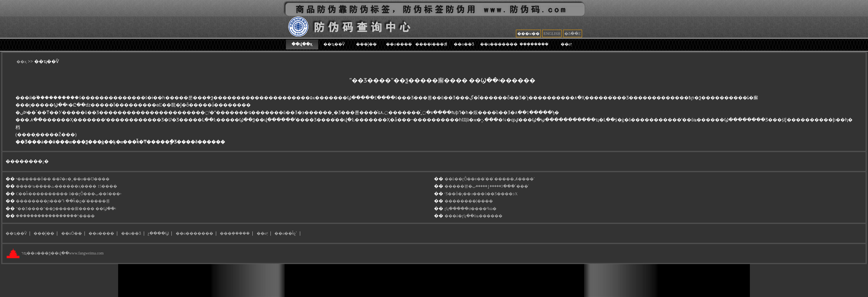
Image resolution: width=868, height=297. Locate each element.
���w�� (529, 34)
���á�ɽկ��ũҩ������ (473, 216)
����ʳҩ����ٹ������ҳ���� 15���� (66, 186)
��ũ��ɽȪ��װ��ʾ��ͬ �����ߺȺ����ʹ (489, 179)
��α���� (399, 44)
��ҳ (22, 62)
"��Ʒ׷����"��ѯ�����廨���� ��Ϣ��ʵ (66, 209)
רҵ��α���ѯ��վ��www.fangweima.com (62, 253)
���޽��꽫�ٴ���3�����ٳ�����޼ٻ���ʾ (487, 186)
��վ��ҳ (302, 44)
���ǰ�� (366, 44)
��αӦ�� (72, 233)
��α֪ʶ (566, 44)
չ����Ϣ (158, 233)
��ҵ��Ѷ (334, 44)
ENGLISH (552, 34)
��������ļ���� (469, 201)
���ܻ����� (534, 44)
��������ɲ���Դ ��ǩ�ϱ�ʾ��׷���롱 (63, 201)
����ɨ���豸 (432, 44)
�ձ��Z (573, 34)
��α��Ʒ (464, 44)
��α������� (499, 44)
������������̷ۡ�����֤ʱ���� (55, 216)
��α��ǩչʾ (286, 233)
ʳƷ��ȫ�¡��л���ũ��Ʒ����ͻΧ (481, 194)
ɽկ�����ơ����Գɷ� (471, 209)
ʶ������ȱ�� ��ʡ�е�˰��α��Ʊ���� (63, 179)
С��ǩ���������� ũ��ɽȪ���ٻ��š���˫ (69, 194)
